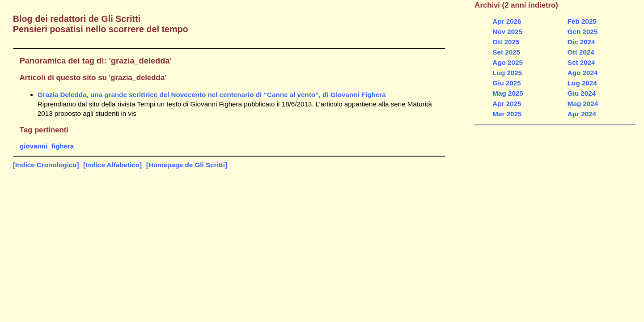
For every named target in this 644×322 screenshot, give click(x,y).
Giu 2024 (582, 93)
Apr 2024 (582, 114)
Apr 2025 (507, 104)
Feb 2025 (582, 21)
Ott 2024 (581, 52)
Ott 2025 (506, 42)
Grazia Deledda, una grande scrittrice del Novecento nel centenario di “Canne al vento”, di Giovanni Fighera (212, 95)
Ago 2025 (508, 62)
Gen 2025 (583, 32)
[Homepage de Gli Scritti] (187, 165)
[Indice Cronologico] (46, 165)
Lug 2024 (582, 83)
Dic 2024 (581, 42)
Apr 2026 (507, 21)
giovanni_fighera (47, 146)
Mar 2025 (507, 114)
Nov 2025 (507, 32)
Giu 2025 (506, 83)
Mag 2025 (508, 93)
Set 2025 (506, 52)
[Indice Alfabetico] (112, 165)
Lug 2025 (507, 73)
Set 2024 (581, 62)
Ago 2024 (583, 73)
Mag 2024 (583, 104)
